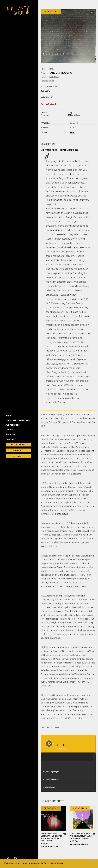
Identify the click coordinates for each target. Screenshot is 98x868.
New (72, 132)
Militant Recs (74, 115)
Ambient (45, 115)
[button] (92, 13)
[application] (68, 744)
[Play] (47, 742)
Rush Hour (54, 77)
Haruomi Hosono (60, 73)
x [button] (92, 863)
